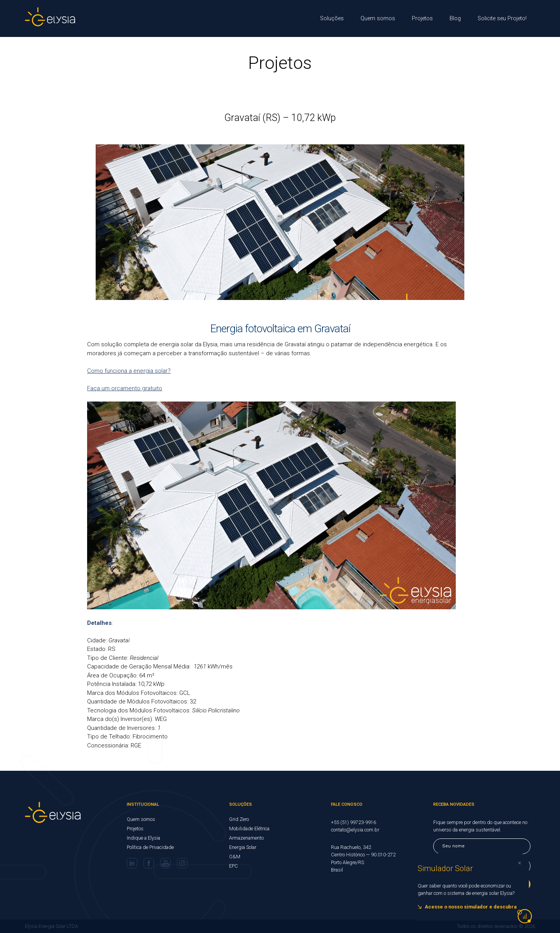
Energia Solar (243, 847)
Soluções (332, 18)
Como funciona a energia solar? (129, 371)
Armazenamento (246, 838)
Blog (455, 18)
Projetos (422, 18)
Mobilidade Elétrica (249, 829)
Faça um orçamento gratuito (125, 388)
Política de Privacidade (150, 847)
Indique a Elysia (143, 838)
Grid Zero (239, 819)
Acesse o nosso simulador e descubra (471, 907)
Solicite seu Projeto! (502, 18)
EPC (234, 866)
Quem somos (378, 18)
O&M (235, 857)
